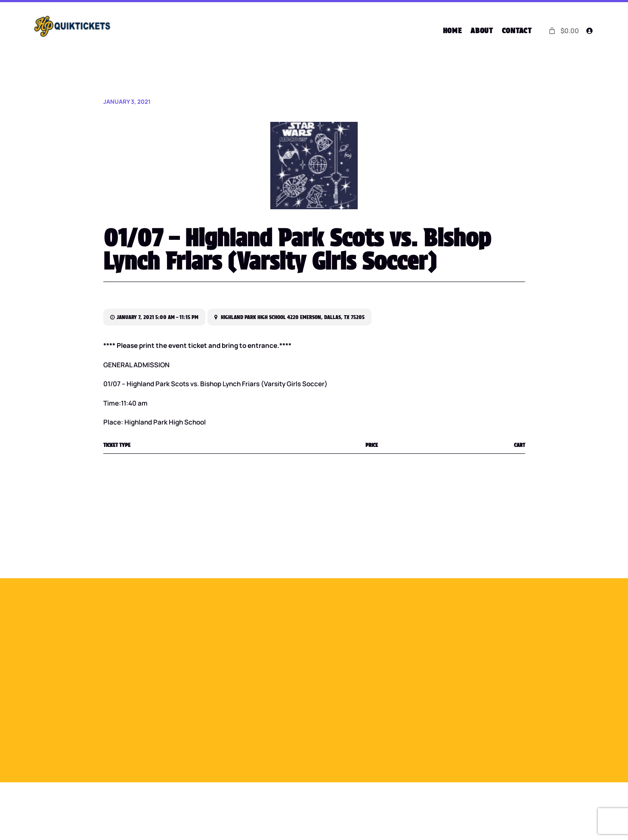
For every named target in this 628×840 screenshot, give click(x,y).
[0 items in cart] (563, 31)
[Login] (589, 31)
